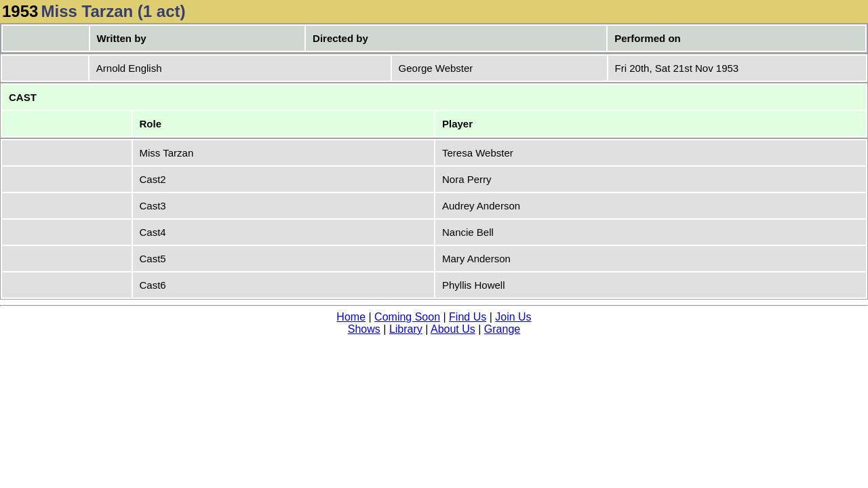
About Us (453, 329)
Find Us (468, 317)
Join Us (513, 317)
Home (351, 317)
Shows (364, 329)
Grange (502, 329)
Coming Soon (407, 317)
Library (406, 329)
